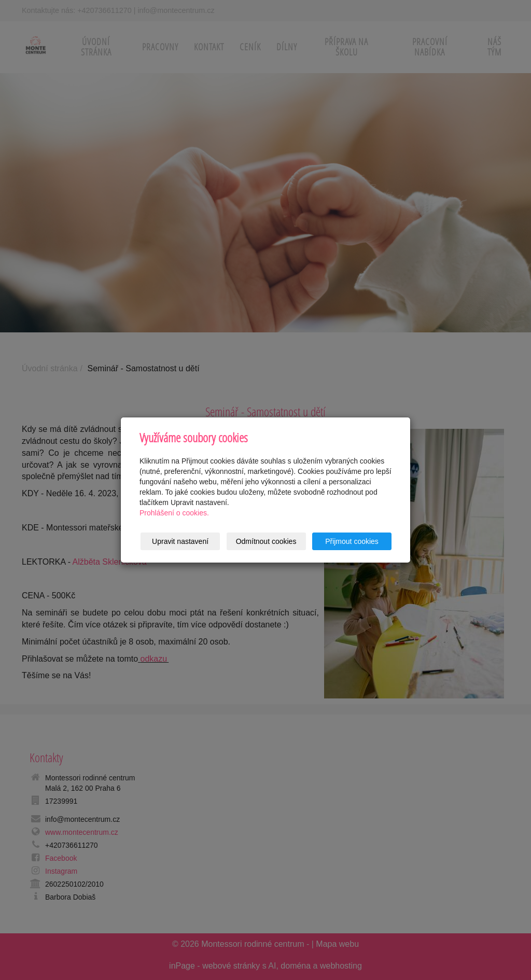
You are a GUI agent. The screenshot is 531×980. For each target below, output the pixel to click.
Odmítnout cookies (266, 541)
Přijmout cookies (352, 541)
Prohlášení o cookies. (174, 513)
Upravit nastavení (180, 541)
